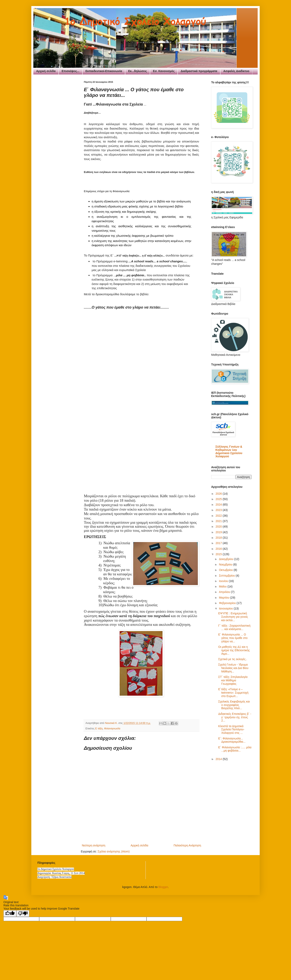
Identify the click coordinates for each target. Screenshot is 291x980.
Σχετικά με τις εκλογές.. (233, 659)
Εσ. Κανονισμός (164, 71)
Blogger (163, 887)
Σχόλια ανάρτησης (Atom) (114, 851)
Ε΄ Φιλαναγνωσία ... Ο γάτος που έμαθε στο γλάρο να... (233, 638)
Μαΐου (223, 586)
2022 (219, 516)
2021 (219, 521)
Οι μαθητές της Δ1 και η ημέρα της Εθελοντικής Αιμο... (234, 650)
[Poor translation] (23, 914)
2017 (219, 543)
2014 (219, 759)
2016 (219, 549)
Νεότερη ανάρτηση (94, 845)
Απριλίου (225, 592)
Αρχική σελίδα (46, 71)
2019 (219, 532)
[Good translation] (10, 914)
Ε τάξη (99, 729)
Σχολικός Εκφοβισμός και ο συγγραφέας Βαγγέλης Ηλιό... (234, 705)
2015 (219, 554)
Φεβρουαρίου (228, 603)
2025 (219, 499)
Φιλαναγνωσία (112, 729)
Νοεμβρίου (226, 564)
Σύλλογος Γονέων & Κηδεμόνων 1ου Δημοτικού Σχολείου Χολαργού (229, 451)
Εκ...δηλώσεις (138, 71)
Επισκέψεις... (71, 71)
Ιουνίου (224, 581)
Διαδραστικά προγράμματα (199, 71)
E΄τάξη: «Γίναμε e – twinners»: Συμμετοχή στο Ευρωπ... (233, 693)
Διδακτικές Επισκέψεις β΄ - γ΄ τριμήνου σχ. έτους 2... (235, 717)
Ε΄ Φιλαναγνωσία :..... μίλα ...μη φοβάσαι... (235, 749)
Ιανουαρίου (226, 608)
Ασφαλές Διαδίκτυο (236, 71)
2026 (219, 494)
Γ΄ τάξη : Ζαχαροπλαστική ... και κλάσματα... (234, 627)
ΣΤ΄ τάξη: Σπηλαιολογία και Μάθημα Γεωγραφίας (233, 680)
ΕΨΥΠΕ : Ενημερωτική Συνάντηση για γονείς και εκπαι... (233, 617)
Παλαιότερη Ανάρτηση (187, 845)
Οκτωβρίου (226, 570)
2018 (219, 538)
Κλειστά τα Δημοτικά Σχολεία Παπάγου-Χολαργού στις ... (231, 730)
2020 (219, 527)
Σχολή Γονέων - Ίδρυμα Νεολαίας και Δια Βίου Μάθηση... (233, 668)
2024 (219, 505)
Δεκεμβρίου (226, 559)
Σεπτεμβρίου (227, 576)
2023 (219, 510)
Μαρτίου (225, 598)
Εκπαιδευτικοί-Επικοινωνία (104, 71)
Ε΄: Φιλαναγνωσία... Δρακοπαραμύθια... (232, 740)
